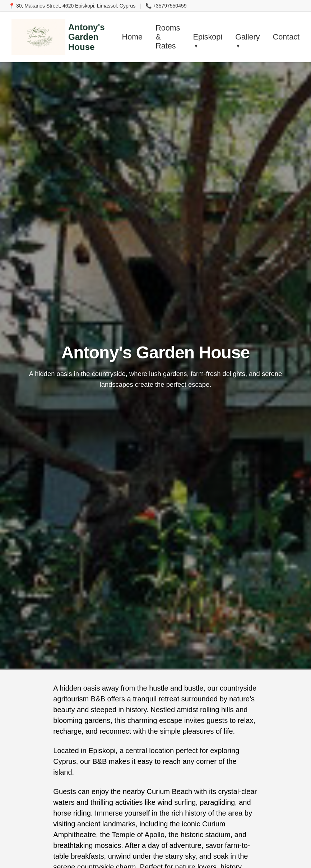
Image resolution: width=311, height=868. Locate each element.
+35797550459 (170, 6)
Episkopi (208, 37)
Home (133, 37)
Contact (286, 37)
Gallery (247, 37)
